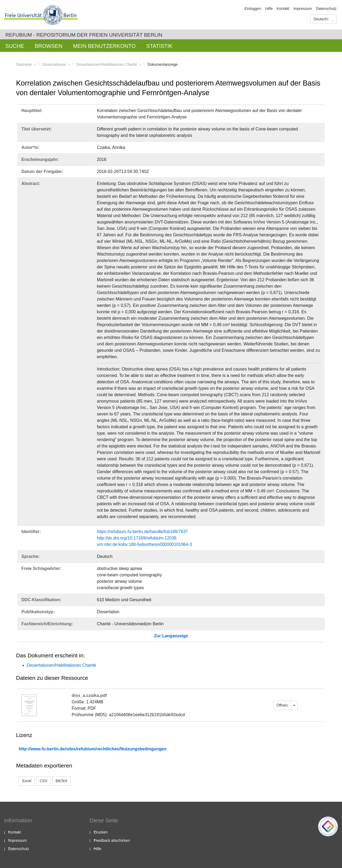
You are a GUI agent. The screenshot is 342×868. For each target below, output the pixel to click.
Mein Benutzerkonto (104, 46)
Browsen (48, 46)
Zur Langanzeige (171, 636)
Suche (15, 46)
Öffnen (282, 705)
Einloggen (253, 9)
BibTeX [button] (61, 781)
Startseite (24, 64)
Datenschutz (326, 9)
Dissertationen (54, 64)
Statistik (159, 46)
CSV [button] (43, 781)
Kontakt (283, 9)
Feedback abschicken (112, 840)
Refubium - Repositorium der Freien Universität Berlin (84, 35)
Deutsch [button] (324, 19)
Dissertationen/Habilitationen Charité (107, 64)
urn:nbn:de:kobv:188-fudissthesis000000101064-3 (145, 544)
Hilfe (269, 9)
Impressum (303, 9)
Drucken (101, 832)
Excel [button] (27, 781)
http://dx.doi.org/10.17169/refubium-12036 (137, 538)
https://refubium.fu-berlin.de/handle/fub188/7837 (143, 532)
